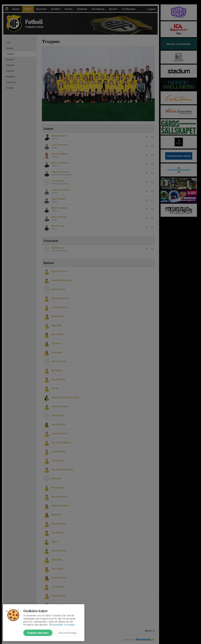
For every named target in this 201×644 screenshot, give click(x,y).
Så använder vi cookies (62, 625)
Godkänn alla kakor (38, 633)
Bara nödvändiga (67, 633)
